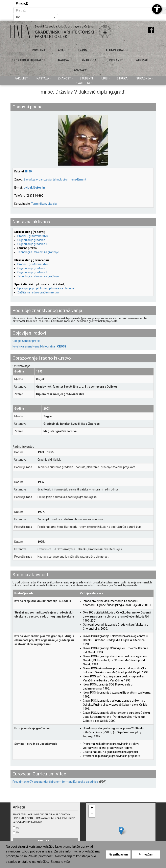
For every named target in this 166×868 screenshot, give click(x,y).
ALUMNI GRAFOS (117, 50)
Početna (39, 50)
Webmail (142, 60)
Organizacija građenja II (32, 244)
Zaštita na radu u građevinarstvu (38, 292)
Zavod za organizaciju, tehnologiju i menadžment (55, 179)
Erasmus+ (85, 50)
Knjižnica (89, 60)
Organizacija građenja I (32, 240)
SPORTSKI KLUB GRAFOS (29, 60)
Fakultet (22, 78)
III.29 (28, 171)
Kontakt (80, 70)
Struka (123, 78)
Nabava (63, 60)
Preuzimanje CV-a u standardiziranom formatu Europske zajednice (56, 782)
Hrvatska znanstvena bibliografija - (40, 346)
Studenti (87, 78)
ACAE (62, 50)
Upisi (106, 78)
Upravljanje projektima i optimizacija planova (46, 288)
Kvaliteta (84, 83)
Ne (18, 833)
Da (18, 828)
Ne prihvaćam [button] (118, 854)
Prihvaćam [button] (146, 854)
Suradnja (145, 78)
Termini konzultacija (44, 204)
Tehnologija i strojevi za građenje (38, 252)
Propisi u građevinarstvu (33, 236)
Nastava (44, 78)
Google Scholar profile (26, 341)
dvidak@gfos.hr (34, 188)
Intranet (116, 60)
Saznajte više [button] (60, 862)
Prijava (22, 3)
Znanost (65, 78)
